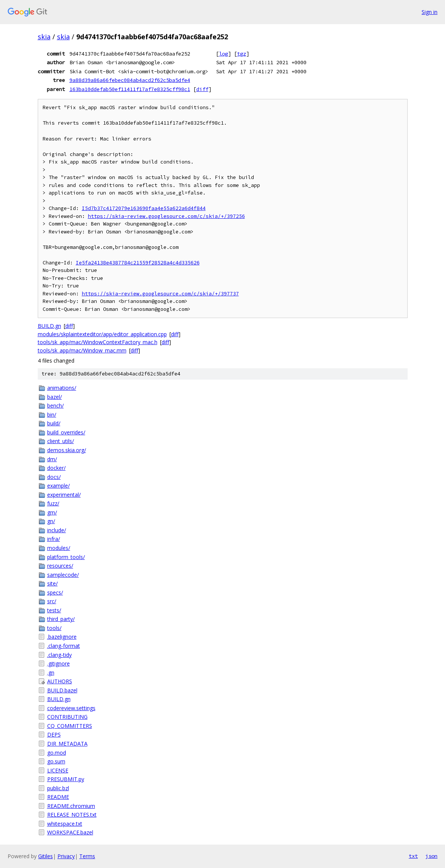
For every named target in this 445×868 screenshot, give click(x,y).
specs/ (55, 592)
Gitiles (45, 856)
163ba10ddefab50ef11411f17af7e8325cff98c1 (130, 89)
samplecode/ (63, 575)
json (431, 856)
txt (413, 856)
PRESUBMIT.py (66, 779)
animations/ (62, 388)
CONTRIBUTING (67, 717)
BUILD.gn (49, 326)
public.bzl (58, 788)
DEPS (54, 734)
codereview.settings (71, 708)
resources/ (60, 566)
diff (202, 89)
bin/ (52, 415)
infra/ (54, 539)
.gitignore (59, 663)
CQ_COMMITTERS (70, 726)
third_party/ (61, 619)
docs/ (54, 477)
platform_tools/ (66, 557)
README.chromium (71, 806)
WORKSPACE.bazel (70, 832)
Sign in (430, 12)
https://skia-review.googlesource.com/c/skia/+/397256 (166, 216)
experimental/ (64, 495)
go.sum (56, 761)
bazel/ (55, 397)
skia (44, 37)
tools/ (54, 628)
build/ (54, 423)
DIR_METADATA (67, 744)
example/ (59, 486)
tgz (242, 54)
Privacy (66, 856)
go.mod (57, 753)
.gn (51, 673)
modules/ (59, 548)
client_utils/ (61, 441)
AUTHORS (60, 681)
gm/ (52, 512)
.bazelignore (62, 637)
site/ (52, 583)
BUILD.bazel (62, 690)
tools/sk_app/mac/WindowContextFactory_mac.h (98, 342)
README (58, 797)
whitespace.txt (65, 824)
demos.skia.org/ (67, 450)
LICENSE (58, 770)
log (223, 54)
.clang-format (64, 646)
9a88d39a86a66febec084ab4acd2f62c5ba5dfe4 (130, 80)
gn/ (51, 521)
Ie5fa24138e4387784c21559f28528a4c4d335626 (138, 263)
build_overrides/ (66, 432)
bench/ (55, 405)
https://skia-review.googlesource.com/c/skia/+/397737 (160, 294)
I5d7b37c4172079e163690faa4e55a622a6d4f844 (144, 208)
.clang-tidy (59, 655)
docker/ (56, 468)
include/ (57, 530)
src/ (52, 601)
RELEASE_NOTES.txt (72, 815)
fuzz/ (53, 503)
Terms (87, 856)
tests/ (54, 610)
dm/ (52, 459)
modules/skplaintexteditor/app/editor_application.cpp (102, 334)
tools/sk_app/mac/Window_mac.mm (82, 350)
